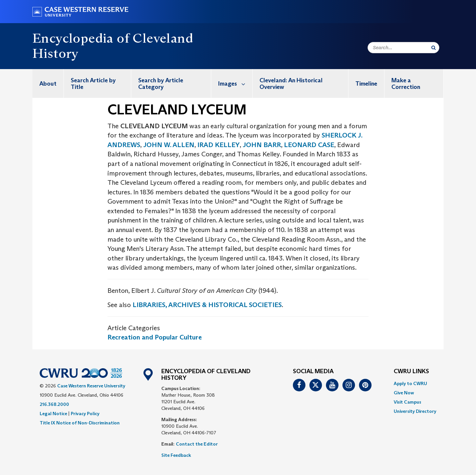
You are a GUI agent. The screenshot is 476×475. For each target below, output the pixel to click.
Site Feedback (176, 455)
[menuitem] (48, 83)
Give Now (404, 393)
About (48, 84)
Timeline (366, 84)
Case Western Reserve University (91, 386)
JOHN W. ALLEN (169, 145)
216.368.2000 (54, 404)
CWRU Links (411, 372)
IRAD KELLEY (218, 145)
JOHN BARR (261, 145)
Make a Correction (406, 84)
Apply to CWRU (410, 383)
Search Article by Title (93, 84)
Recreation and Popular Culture (155, 337)
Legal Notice (53, 414)
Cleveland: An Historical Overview (291, 84)
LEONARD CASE (309, 145)
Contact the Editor (197, 444)
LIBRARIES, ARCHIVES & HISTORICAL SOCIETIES (207, 305)
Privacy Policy (85, 414)
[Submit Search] (434, 48)
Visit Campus (407, 402)
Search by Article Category (161, 84)
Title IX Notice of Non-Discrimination (80, 423)
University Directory (415, 411)
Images (235, 83)
